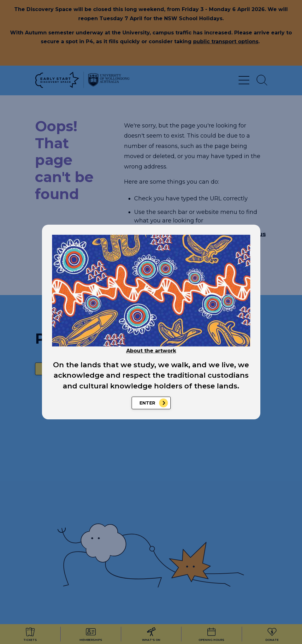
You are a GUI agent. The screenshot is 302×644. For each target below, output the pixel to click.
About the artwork (151, 351)
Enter (147, 403)
